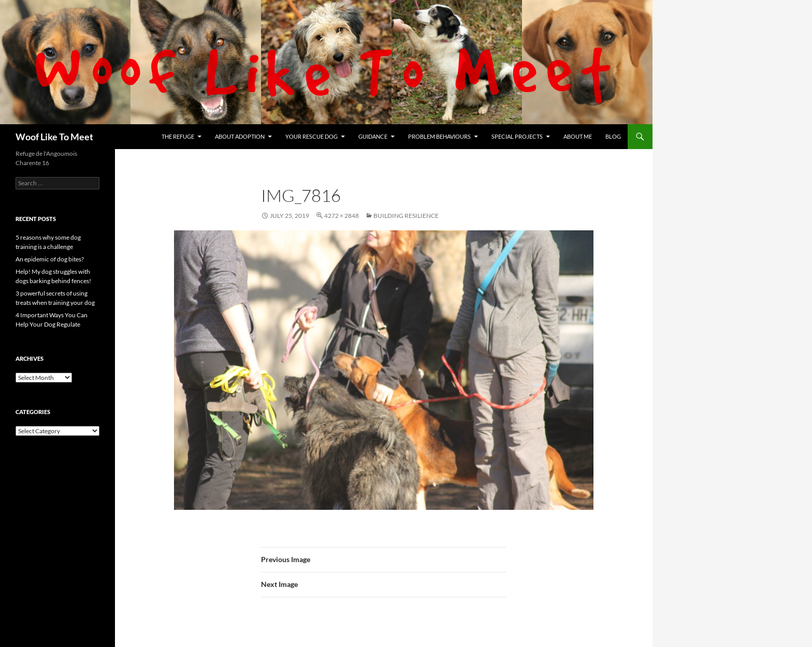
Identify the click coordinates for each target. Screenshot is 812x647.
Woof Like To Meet (54, 137)
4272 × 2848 (342, 216)
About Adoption (240, 136)
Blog (613, 136)
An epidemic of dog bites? (50, 259)
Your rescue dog (311, 136)
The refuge (178, 136)
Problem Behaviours (439, 136)
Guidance (373, 136)
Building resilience (406, 216)
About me (578, 136)
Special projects (517, 136)
